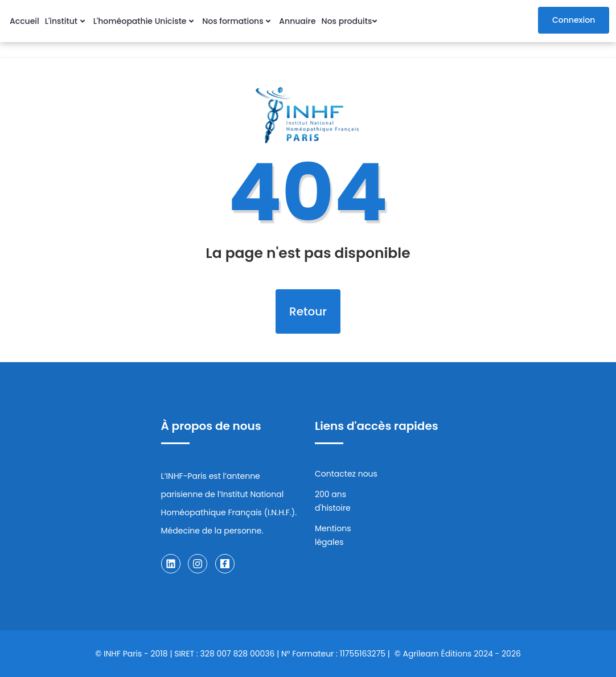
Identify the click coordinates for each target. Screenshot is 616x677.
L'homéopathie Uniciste (145, 21)
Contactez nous (346, 474)
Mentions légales (333, 535)
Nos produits (351, 21)
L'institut (66, 21)
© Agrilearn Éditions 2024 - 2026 (458, 654)
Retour (308, 311)
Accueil (24, 21)
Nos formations (238, 21)
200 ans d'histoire (333, 501)
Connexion (574, 20)
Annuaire (297, 21)
